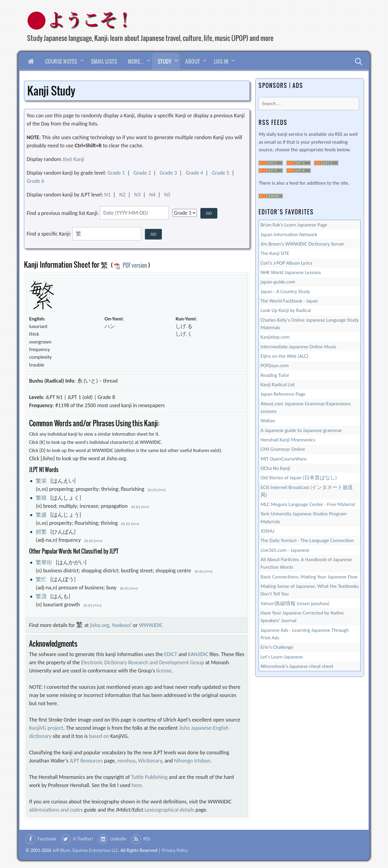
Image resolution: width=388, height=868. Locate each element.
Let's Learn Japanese (282, 657)
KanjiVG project (46, 728)
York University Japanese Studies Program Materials (303, 518)
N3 (137, 195)
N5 (167, 195)
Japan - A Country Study (285, 292)
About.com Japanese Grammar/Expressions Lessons (306, 407)
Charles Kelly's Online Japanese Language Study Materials (309, 324)
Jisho (162, 490)
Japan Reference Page (283, 394)
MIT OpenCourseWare (283, 459)
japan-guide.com (278, 282)
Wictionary (150, 761)
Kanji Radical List (278, 385)
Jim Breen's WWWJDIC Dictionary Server (302, 244)
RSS (147, 839)
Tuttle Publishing (149, 777)
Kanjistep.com (275, 337)
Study (165, 61)
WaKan (268, 421)
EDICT (171, 654)
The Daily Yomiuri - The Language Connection (307, 540)
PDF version (130, 265)
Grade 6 (35, 181)
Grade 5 (221, 173)
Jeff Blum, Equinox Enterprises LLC (85, 850)
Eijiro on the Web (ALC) (284, 356)
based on (99, 736)
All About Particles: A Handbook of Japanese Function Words (306, 563)
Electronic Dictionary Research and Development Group (143, 662)
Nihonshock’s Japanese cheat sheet (297, 666)
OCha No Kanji (275, 468)
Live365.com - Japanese (285, 550)
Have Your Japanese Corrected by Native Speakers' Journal (302, 617)
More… (136, 61)
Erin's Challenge (277, 647)
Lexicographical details (169, 810)
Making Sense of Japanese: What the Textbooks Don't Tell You (309, 590)
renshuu (126, 761)
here (137, 785)
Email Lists (104, 61)
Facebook (47, 839)
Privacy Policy (175, 850)
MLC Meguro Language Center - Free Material (308, 504)
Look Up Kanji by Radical (286, 310)
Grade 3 (168, 173)
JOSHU (267, 531)
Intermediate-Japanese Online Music (298, 347)
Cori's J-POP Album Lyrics (286, 263)
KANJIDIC (198, 654)
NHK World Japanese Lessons (291, 272)
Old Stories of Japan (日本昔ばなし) (299, 478)
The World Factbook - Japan (289, 301)
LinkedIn (118, 839)
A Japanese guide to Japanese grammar (301, 430)
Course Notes (61, 61)
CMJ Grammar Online (283, 449)
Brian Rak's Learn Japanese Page (294, 225)
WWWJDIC (151, 625)
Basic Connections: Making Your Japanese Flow (309, 577)
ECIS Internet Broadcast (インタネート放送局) (307, 491)
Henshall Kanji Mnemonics (288, 440)
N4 (152, 195)
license (164, 671)
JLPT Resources (86, 761)
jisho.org (100, 625)
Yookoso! (122, 625)
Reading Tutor (275, 375)
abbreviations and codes (56, 810)
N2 (122, 195)
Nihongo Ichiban (192, 761)
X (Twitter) (83, 839)
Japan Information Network (289, 235)
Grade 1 (116, 173)
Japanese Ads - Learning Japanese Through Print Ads (304, 634)
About (193, 61)
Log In (221, 61)
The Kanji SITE (275, 253)
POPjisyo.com (274, 365)
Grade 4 (195, 173)
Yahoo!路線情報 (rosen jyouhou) (295, 603)
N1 (107, 195)
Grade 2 (142, 173)
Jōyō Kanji (73, 159)
